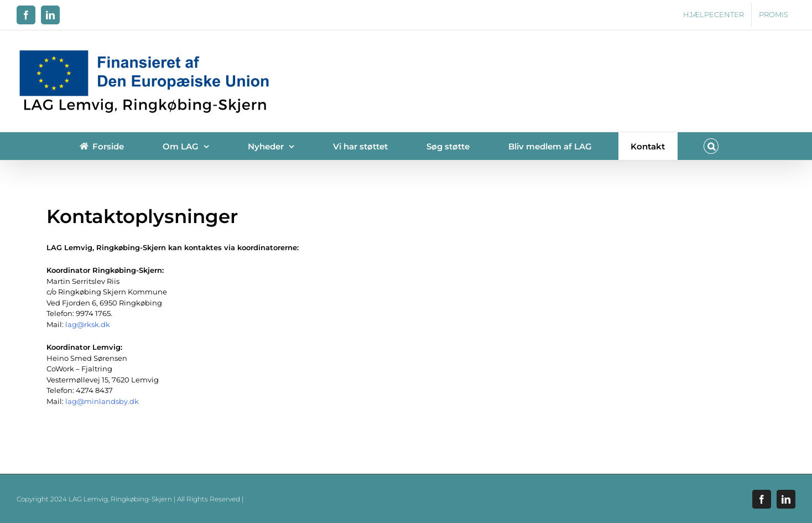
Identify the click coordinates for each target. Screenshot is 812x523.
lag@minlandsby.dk (102, 401)
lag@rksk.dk (88, 324)
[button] (711, 146)
